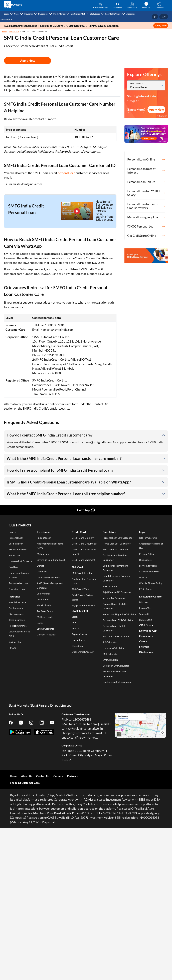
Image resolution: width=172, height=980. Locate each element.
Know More (136, 110)
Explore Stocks (79, 634)
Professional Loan (18, 549)
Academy (131, 14)
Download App (148, 631)
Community (146, 636)
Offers (143, 641)
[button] (159, 6)
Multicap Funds (45, 617)
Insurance (29, 14)
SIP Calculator (110, 642)
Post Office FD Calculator (116, 636)
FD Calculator (110, 586)
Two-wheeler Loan (18, 583)
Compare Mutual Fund (49, 577)
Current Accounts (46, 635)
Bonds (40, 623)
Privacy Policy (147, 554)
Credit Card (79, 532)
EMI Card (77, 567)
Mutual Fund (44, 554)
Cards (17, 14)
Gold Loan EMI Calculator (116, 666)
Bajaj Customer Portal (83, 605)
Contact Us (43, 776)
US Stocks (42, 571)
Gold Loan (14, 567)
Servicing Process (148, 566)
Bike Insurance (16, 614)
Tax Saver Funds (45, 611)
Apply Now (161, 25)
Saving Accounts (45, 629)
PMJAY (13, 648)
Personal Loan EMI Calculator (118, 538)
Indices (75, 628)
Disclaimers (145, 560)
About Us (27, 776)
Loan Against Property (20, 561)
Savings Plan (15, 642)
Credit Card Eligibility (83, 538)
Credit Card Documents (84, 544)
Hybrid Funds (44, 605)
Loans (7, 14)
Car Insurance (16, 608)
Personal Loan (14, 31)
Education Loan (17, 589)
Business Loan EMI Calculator (118, 620)
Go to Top (83, 510)
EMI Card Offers (80, 589)
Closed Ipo (77, 646)
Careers (58, 776)
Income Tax (145, 608)
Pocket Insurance (18, 626)
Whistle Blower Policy (151, 583)
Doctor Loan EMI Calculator (117, 682)
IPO (74, 622)
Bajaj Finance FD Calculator (117, 592)
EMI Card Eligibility (82, 573)
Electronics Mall (78, 14)
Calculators (5, 19)
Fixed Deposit (44, 538)
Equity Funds (44, 594)
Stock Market (59, 14)
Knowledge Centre (113, 14)
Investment (43, 14)
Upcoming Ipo (79, 640)
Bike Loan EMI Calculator (116, 549)
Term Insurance (17, 620)
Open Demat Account (83, 652)
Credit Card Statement (83, 560)
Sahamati (144, 614)
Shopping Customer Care (25, 783)
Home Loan (15, 555)
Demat (40, 566)
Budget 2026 (146, 620)
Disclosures (146, 652)
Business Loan (16, 544)
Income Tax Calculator (114, 598)
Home (4, 31)
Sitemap (144, 647)
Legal (142, 532)
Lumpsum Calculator (113, 648)
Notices (143, 577)
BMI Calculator (111, 654)
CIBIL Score (95, 14)
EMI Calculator (110, 660)
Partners (72, 776)
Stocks (75, 617)
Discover (144, 602)
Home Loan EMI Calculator (117, 544)
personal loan (66, 173)
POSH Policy (146, 589)
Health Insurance (18, 602)
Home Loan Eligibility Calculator (119, 614)
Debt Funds (43, 599)
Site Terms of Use (148, 538)
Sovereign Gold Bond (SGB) (51, 560)
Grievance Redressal (150, 571)
